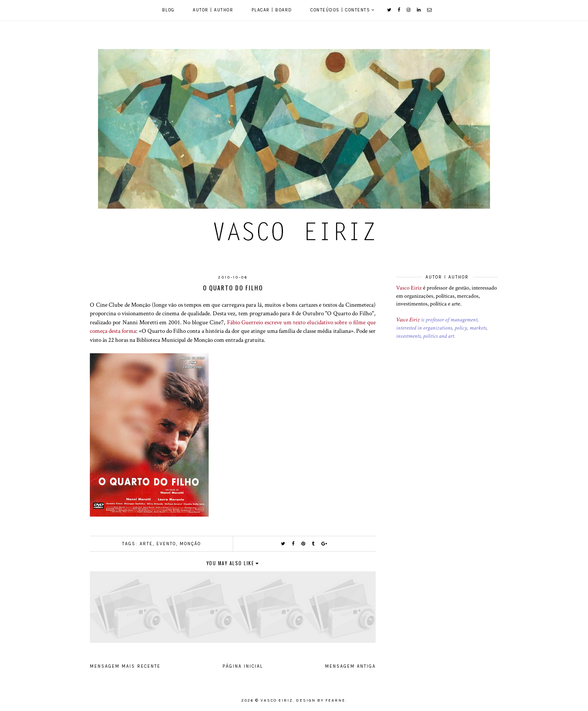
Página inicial (243, 666)
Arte (146, 544)
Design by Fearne (321, 700)
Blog (168, 10)
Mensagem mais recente (125, 666)
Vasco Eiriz (409, 288)
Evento (166, 544)
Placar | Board (272, 10)
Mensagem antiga (350, 666)
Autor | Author (213, 10)
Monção (190, 544)
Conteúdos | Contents (340, 10)
